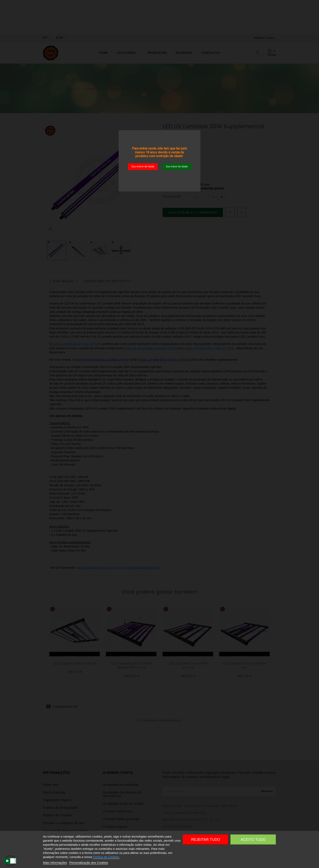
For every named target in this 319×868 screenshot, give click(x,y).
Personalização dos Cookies (89, 863)
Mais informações (55, 863)
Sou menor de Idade (143, 167)
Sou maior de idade (177, 167)
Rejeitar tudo (206, 840)
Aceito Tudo (253, 840)
